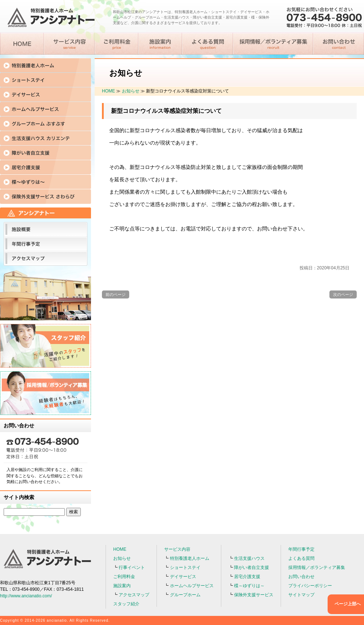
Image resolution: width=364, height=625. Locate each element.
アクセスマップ (134, 595)
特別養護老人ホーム (190, 558)
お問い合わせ (301, 577)
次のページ (343, 294)
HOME (108, 91)
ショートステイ (185, 567)
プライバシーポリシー (310, 586)
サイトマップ (301, 595)
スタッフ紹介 (126, 604)
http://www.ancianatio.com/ (26, 596)
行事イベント (132, 567)
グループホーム (185, 595)
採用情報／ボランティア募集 (317, 567)
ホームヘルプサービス (192, 586)
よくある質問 (301, 558)
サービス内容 (177, 549)
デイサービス (183, 577)
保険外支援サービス (254, 595)
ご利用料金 (124, 577)
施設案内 (122, 586)
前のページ (116, 294)
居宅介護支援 (247, 577)
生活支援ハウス (249, 558)
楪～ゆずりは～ (249, 586)
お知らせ (131, 91)
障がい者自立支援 (252, 567)
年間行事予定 (301, 549)
